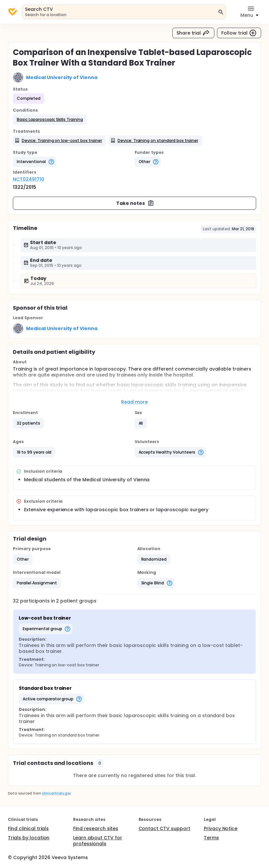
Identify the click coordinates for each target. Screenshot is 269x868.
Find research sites (95, 828)
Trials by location (29, 838)
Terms (211, 838)
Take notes (135, 203)
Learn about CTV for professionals (97, 841)
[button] (50, 120)
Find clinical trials (28, 828)
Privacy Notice (221, 828)
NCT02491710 (28, 179)
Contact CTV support (164, 828)
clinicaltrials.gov (56, 793)
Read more (134, 402)
